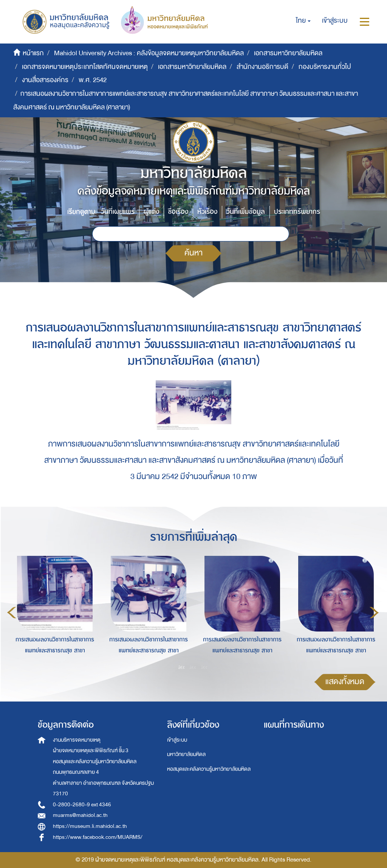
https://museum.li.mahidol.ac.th (90, 826)
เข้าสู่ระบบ (177, 740)
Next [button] (374, 613)
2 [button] (193, 667)
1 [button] (182, 667)
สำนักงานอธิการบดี (262, 67)
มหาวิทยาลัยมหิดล (186, 754)
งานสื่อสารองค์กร (45, 80)
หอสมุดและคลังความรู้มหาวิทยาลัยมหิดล (209, 769)
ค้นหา (193, 253)
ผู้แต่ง (151, 212)
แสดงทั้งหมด (345, 682)
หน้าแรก (33, 53)
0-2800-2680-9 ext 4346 (82, 805)
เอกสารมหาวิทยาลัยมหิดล (288, 53)
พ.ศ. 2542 (93, 80)
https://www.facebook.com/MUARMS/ (98, 837)
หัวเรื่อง (207, 212)
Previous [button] (12, 613)
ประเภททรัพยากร (297, 212)
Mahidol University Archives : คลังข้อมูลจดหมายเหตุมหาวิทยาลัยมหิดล (149, 53)
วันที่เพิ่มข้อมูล (246, 212)
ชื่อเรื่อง (178, 212)
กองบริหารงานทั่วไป (325, 67)
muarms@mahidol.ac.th (80, 815)
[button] (303, 21)
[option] (53, 611)
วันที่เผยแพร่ (118, 212)
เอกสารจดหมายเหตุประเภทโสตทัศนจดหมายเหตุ (85, 67)
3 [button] (204, 667)
